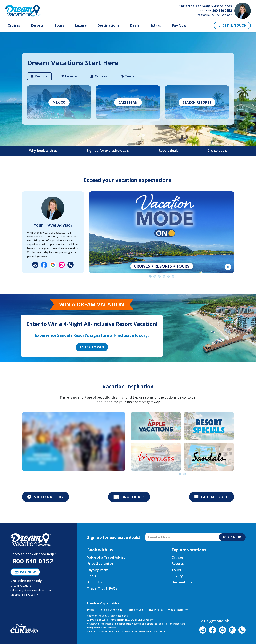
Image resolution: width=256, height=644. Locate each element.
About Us (95, 582)
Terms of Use (135, 610)
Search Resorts (197, 102)
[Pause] (228, 267)
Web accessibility (178, 610)
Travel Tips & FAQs (102, 588)
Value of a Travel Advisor (107, 557)
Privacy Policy (156, 610)
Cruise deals (217, 151)
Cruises (14, 25)
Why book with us (43, 151)
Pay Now (179, 25)
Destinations (108, 25)
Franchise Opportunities (103, 603)
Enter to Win (92, 347)
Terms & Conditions (111, 610)
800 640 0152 (33, 561)
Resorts (37, 25)
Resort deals (169, 151)
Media (91, 610)
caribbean (128, 102)
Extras (156, 25)
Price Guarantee (100, 564)
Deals (135, 25)
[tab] (39, 76)
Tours (59, 25)
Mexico (59, 102)
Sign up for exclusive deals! (108, 151)
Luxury (81, 25)
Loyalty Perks (98, 570)
